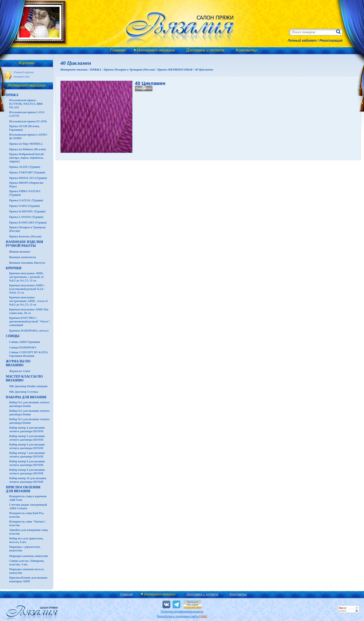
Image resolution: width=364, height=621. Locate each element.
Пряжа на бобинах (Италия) (27, 149)
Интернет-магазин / (75, 69)
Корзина (27, 63)
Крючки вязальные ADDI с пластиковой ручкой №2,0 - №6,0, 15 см (27, 289)
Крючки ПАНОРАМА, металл (29, 331)
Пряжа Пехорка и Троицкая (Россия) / (130, 69)
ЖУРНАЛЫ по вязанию (18, 363)
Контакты (246, 50)
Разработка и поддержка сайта (182, 616)
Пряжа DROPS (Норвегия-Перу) (27, 185)
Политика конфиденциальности (182, 612)
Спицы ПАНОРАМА (23, 347)
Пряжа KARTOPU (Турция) (27, 211)
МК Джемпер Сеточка (24, 392)
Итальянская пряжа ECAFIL (28, 121)
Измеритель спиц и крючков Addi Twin (28, 498)
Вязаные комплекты (23, 257)
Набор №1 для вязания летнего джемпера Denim (29, 404)
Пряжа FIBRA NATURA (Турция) (25, 193)
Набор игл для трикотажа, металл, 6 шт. (26, 540)
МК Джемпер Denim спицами (28, 386)
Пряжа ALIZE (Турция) (25, 167)
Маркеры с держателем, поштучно (25, 549)
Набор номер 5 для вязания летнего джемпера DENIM (27, 438)
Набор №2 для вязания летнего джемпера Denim (29, 413)
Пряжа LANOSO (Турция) (26, 217)
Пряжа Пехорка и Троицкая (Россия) (27, 229)
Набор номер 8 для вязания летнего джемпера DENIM (27, 463)
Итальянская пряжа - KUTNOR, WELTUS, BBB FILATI (26, 104)
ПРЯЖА (12, 95)
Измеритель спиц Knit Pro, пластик (27, 515)
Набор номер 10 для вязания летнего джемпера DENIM (28, 480)
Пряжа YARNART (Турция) (27, 172)
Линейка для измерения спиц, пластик (29, 532)
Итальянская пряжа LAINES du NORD (28, 136)
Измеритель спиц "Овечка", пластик (28, 523)
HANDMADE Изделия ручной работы (24, 244)
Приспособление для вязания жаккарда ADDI (28, 579)
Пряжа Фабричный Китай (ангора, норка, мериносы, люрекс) (26, 158)
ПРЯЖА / (97, 69)
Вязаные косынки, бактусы (27, 263)
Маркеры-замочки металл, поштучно (27, 571)
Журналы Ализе (20, 371)
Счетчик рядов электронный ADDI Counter (28, 507)
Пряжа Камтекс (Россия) (25, 236)
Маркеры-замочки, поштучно (29, 556)
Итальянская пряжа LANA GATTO (27, 114)
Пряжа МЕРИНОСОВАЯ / (176, 69)
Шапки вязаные (20, 252)
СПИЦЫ (13, 336)
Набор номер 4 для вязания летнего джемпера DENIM (27, 429)
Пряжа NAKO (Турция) (25, 206)
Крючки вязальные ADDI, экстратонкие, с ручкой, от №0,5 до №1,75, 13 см (26, 277)
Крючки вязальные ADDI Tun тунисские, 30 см (29, 311)
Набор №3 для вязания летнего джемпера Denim (29, 421)
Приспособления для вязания (23, 489)
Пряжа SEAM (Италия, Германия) (24, 128)
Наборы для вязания (26, 397)
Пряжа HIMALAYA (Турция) (28, 178)
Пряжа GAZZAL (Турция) (26, 200)
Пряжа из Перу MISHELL (26, 144)
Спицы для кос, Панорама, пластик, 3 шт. (27, 563)
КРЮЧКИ (14, 268)
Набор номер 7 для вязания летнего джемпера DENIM (27, 455)
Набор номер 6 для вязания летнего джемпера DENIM (27, 446)
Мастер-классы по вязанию (24, 378)
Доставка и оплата (205, 50)
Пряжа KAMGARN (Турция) (28, 222)
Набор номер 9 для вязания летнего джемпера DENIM (27, 472)
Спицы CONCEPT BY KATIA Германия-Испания (28, 354)
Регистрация (331, 40)
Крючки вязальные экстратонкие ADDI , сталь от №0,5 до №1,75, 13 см (28, 301)
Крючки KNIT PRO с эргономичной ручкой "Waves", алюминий (30, 321)
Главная (118, 50)
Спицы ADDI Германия (25, 342)
